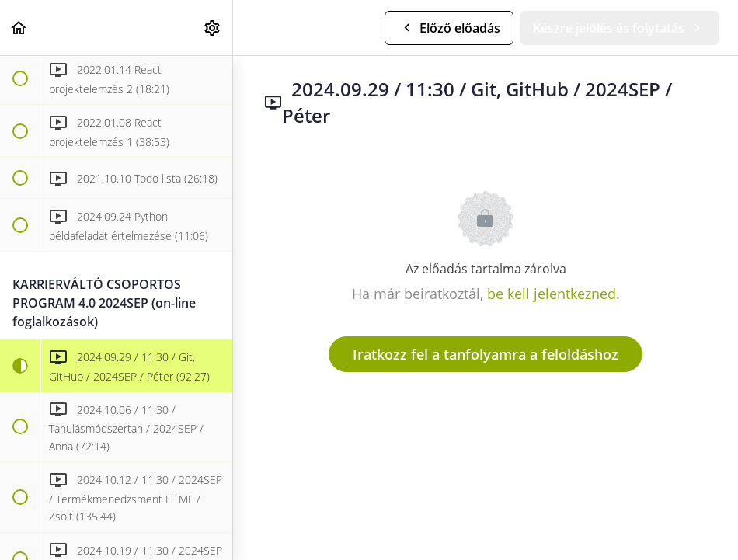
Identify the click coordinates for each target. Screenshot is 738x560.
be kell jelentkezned (552, 294)
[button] (19, 28)
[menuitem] (213, 28)
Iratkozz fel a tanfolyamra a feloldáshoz (486, 354)
